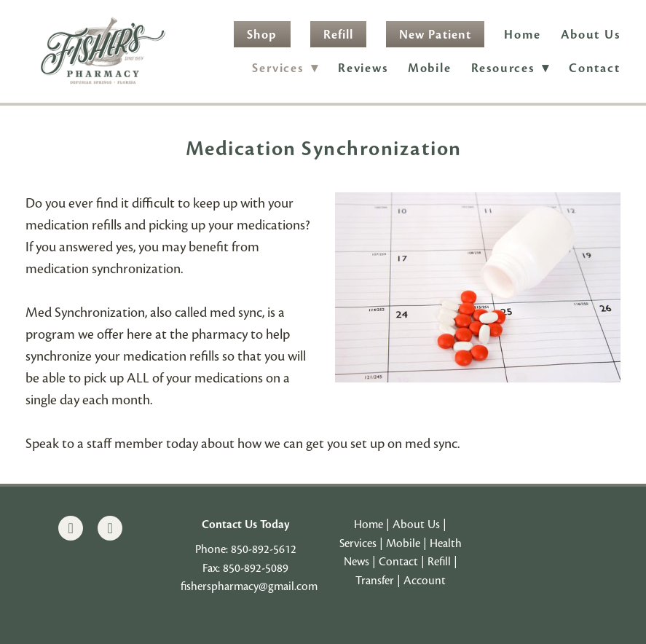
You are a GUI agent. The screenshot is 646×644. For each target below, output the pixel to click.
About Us (590, 35)
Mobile (430, 68)
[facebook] (71, 528)
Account (425, 581)
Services (358, 543)
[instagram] (110, 528)
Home (523, 35)
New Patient (435, 35)
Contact (595, 68)
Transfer (375, 581)
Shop (262, 35)
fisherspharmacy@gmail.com (249, 586)
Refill (338, 35)
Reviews (363, 68)
